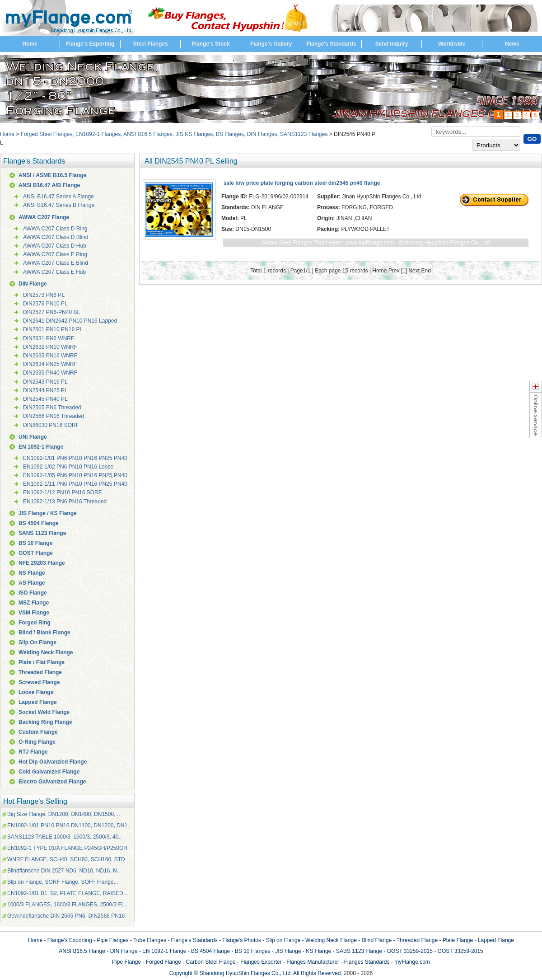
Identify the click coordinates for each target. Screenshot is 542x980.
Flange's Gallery (271, 44)
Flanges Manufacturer (313, 962)
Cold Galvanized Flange (49, 772)
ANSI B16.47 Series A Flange (58, 197)
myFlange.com (412, 962)
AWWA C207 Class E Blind (56, 263)
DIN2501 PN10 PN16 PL (53, 329)
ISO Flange (33, 593)
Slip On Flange (37, 642)
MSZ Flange (34, 603)
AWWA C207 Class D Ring (55, 229)
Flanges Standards (367, 962)
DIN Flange (33, 284)
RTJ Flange (33, 752)
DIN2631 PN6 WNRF (49, 338)
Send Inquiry (392, 44)
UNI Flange (33, 437)
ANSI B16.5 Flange (82, 951)
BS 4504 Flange (39, 523)
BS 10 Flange (35, 543)
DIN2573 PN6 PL (44, 295)
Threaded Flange (40, 672)
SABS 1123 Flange (359, 951)
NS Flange (32, 573)
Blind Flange (377, 940)
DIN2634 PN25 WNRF (50, 364)
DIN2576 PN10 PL (45, 304)
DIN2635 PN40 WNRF (50, 373)
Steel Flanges (150, 44)
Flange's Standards (331, 44)
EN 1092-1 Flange (41, 447)
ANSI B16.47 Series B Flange (59, 205)
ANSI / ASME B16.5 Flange (52, 175)
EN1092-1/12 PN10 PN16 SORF (62, 492)
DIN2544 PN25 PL (45, 390)
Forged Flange (164, 962)
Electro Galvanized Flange (52, 782)
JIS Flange (288, 951)
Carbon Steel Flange (211, 962)
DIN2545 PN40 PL (45, 399)
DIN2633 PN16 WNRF (50, 356)
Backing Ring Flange (45, 722)
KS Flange (318, 951)
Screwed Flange (39, 682)
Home (30, 44)
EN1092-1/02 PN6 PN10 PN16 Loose (68, 467)
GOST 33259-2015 (410, 951)
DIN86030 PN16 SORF (51, 425)
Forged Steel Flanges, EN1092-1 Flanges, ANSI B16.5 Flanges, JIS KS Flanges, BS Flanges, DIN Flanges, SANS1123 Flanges (174, 134)
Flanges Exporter (261, 962)
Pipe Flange (126, 962)
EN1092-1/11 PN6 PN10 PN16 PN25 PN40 (75, 484)
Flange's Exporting (90, 44)
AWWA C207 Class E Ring (55, 254)
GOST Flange (36, 553)
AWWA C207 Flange (44, 217)
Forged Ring (35, 623)
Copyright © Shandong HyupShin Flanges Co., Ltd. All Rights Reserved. (256, 973)
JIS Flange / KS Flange (48, 513)
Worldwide (452, 44)
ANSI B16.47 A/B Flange (49, 185)
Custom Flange (38, 732)
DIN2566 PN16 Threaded (54, 416)
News (512, 44)
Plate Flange (458, 940)
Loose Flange (36, 692)
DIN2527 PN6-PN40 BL (51, 312)
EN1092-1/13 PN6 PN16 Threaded (65, 502)
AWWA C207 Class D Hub (55, 246)
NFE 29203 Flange (42, 563)
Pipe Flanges (112, 940)
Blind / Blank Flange (44, 633)
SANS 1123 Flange (42, 533)
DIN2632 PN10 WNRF (50, 347)
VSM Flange (34, 613)
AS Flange (32, 583)
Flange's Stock (210, 44)
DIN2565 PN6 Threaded (52, 408)
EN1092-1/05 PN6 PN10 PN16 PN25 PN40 (75, 475)
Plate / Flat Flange (42, 662)
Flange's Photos (242, 940)
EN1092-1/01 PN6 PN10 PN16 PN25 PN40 (75, 458)
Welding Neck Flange (46, 652)
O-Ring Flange (37, 742)
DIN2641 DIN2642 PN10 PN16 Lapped (70, 321)
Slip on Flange (283, 940)
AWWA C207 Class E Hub (54, 272)
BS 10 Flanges (253, 951)
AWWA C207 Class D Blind (56, 237)
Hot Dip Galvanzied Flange (53, 762)
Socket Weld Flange (44, 712)
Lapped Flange (38, 702)
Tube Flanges (150, 940)
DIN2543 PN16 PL (45, 382)
